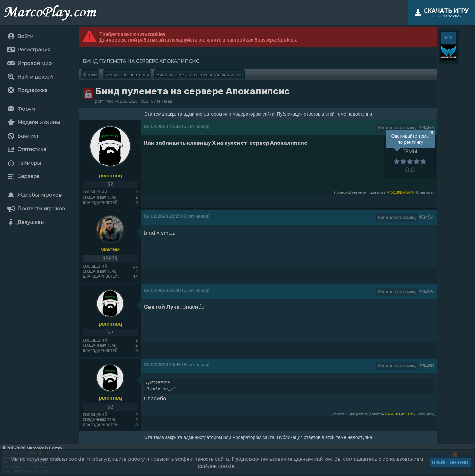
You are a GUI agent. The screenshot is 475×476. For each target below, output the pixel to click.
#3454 (426, 217)
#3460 (426, 366)
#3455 (426, 291)
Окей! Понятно (450, 462)
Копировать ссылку (397, 128)
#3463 (426, 127)
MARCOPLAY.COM (400, 192)
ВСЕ (448, 38)
